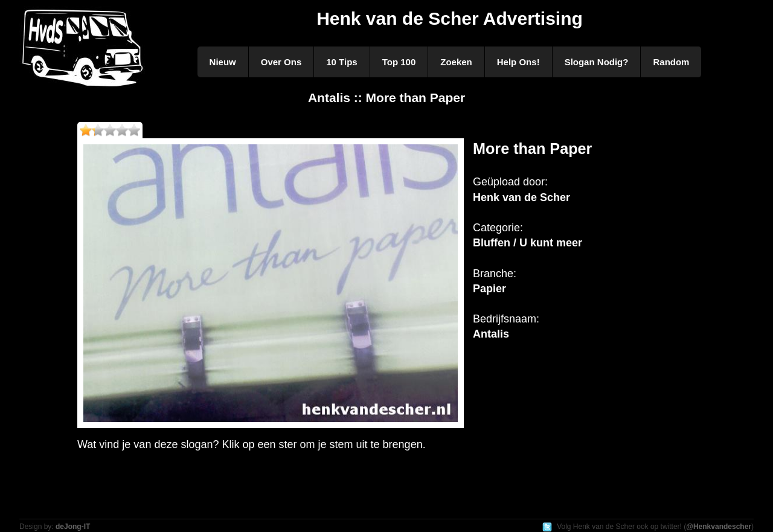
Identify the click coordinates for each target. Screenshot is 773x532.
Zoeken (456, 62)
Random (671, 62)
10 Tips (342, 62)
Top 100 (399, 62)
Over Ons (281, 62)
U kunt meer (551, 243)
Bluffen (492, 243)
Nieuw (223, 62)
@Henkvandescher (719, 527)
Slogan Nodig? (597, 62)
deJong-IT (73, 527)
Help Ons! (518, 62)
